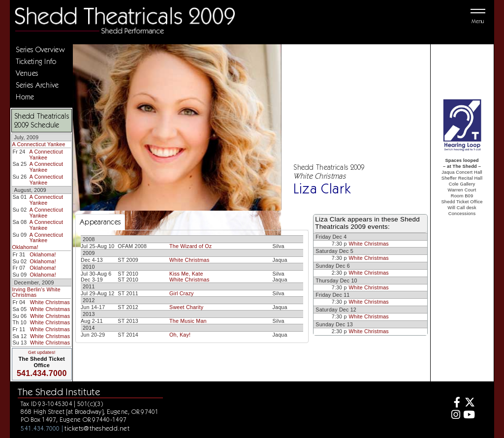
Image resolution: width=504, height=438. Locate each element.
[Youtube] (469, 416)
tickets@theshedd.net (97, 428)
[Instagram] (455, 416)
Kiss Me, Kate (186, 274)
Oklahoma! (25, 247)
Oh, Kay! (180, 335)
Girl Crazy (182, 293)
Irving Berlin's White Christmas (36, 292)
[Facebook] (455, 403)
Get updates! (42, 352)
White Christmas (50, 302)
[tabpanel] (192, 286)
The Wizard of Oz (190, 246)
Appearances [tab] (100, 222)
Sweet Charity (186, 307)
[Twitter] (469, 403)
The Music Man (188, 321)
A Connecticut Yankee (38, 144)
